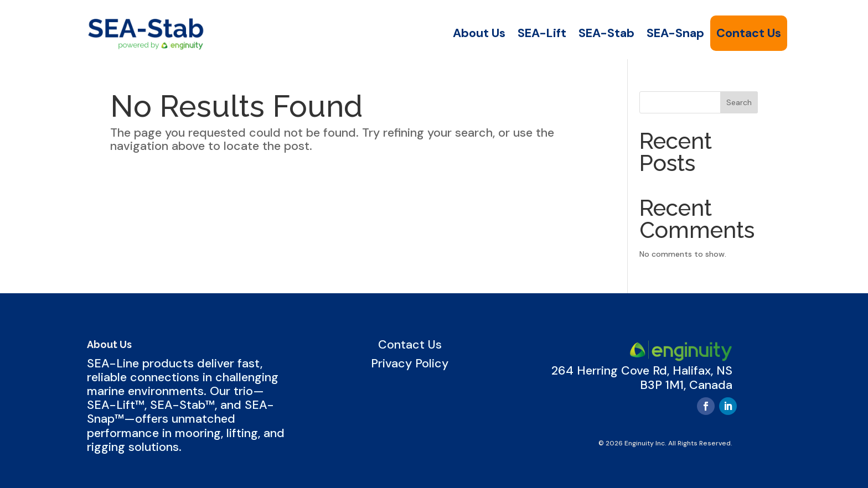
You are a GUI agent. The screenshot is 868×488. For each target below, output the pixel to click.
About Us (479, 33)
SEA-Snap (675, 33)
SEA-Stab (606, 33)
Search (739, 102)
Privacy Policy (410, 364)
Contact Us (749, 33)
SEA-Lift (542, 33)
